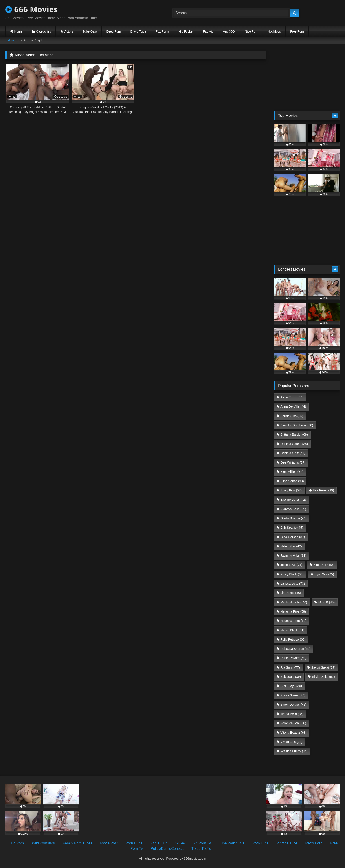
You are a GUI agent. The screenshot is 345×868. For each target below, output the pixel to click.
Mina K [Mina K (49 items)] (327, 602)
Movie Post (109, 843)
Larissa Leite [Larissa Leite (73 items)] (293, 584)
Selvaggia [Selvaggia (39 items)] (291, 677)
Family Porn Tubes (77, 843)
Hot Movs (274, 31)
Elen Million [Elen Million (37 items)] (292, 472)
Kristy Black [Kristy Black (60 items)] (292, 574)
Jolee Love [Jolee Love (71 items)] (291, 565)
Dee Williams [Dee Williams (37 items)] (293, 462)
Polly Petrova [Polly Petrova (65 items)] (293, 639)
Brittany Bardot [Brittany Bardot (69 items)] (294, 434)
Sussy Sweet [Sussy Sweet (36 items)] (293, 695)
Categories (44, 31)
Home (18, 31)
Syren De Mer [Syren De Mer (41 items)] (293, 705)
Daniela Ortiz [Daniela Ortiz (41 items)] (293, 453)
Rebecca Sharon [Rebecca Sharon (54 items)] (295, 649)
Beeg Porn (114, 31)
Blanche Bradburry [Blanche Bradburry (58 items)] (297, 425)
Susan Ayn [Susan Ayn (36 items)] (291, 686)
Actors (69, 31)
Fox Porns (163, 31)
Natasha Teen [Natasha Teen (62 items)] (293, 621)
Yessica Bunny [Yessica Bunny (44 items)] (294, 751)
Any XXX (229, 31)
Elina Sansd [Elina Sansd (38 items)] (292, 481)
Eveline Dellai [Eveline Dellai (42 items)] (293, 500)
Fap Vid (208, 31)
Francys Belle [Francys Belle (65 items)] (293, 509)
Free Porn (297, 31)
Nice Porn (251, 31)
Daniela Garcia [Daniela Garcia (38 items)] (294, 444)
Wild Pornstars (43, 843)
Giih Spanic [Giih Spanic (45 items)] (292, 528)
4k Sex (180, 843)
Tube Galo (90, 31)
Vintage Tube (287, 843)
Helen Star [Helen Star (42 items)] (291, 546)
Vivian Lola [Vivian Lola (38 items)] (291, 742)
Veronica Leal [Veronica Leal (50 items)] (293, 723)
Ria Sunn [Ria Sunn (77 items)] (290, 667)
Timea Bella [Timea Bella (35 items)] (292, 714)
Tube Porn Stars (231, 843)
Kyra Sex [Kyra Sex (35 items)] (324, 574)
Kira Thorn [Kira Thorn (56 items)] (324, 565)
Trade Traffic (201, 849)
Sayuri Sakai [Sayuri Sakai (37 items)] (323, 667)
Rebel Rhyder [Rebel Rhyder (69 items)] (293, 658)
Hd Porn (17, 843)
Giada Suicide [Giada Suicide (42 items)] (293, 518)
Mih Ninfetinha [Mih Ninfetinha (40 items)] (294, 602)
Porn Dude (134, 843)
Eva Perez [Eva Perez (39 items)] (323, 490)
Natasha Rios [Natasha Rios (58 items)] (293, 611)
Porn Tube (261, 843)
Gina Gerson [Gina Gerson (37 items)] (293, 537)
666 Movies (31, 9)
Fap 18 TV (159, 843)
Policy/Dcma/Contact (167, 849)
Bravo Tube (138, 31)
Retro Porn (314, 843)
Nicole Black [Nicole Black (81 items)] (292, 630)
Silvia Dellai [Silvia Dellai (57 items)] (323, 677)
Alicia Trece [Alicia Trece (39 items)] (292, 397)
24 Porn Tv (202, 843)
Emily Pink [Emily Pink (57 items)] (291, 490)
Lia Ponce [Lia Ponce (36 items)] (291, 593)
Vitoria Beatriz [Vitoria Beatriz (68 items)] (293, 733)
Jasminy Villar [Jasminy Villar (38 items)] (293, 556)
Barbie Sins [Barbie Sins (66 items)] (292, 416)
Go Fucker (186, 31)
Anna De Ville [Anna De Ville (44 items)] (293, 406)
